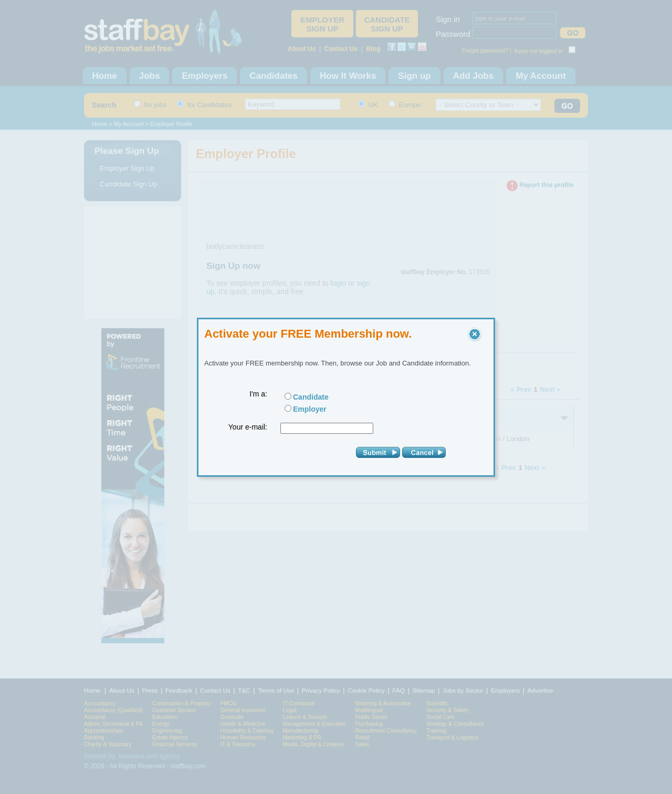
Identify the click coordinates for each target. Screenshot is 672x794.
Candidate (311, 397)
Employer (310, 409)
